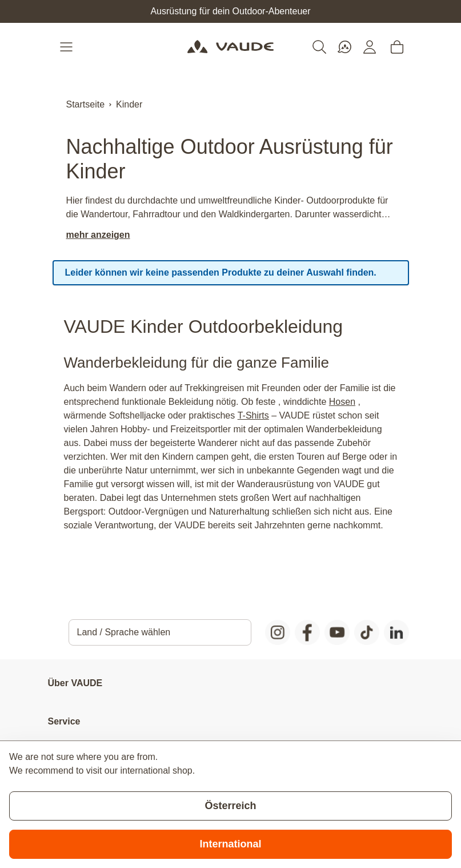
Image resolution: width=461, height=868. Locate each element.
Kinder (129, 104)
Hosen (342, 402)
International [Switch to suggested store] (230, 844)
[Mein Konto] (370, 47)
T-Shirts (253, 415)
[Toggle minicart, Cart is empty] (397, 47)
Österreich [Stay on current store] (230, 806)
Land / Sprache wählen (124, 632)
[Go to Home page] (230, 47)
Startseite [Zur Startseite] (86, 104)
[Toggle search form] (319, 47)
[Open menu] (67, 47)
